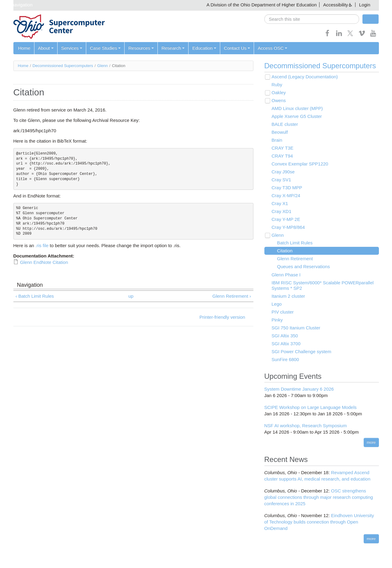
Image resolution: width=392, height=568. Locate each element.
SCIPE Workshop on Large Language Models (311, 407)
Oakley (279, 92)
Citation (285, 251)
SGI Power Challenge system (302, 351)
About (46, 48)
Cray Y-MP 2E (286, 219)
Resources (141, 48)
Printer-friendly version (222, 317)
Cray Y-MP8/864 (288, 227)
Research (173, 48)
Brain (277, 140)
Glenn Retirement (295, 259)
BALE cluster (285, 124)
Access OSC (272, 48)
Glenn (102, 66)
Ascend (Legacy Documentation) (305, 77)
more (371, 442)
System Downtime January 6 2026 (299, 389)
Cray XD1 (282, 211)
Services (72, 48)
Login (365, 5)
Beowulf (280, 132)
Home (24, 48)
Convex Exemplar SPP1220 (300, 164)
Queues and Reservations (304, 266)
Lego (277, 304)
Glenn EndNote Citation (44, 262)
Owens (279, 100)
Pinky (277, 320)
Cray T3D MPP (287, 188)
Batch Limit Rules (295, 243)
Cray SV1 (281, 180)
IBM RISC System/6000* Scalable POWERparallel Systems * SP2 (323, 285)
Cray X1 (280, 203)
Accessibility (336, 5)
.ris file (42, 245)
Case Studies (105, 48)
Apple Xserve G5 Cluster (297, 116)
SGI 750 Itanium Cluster (296, 328)
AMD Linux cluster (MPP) (297, 108)
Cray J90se (283, 172)
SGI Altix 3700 (286, 344)
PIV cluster (283, 312)
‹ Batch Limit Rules (35, 296)
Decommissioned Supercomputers (63, 66)
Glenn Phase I (286, 275)
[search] (312, 19)
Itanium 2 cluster (288, 296)
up (131, 296)
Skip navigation (17, 5)
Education (204, 48)
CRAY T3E (283, 148)
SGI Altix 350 (285, 336)
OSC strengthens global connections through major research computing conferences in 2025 (319, 497)
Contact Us (237, 48)
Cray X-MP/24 (286, 195)
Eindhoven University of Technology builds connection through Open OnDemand (319, 522)
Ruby (277, 85)
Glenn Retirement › (232, 296)
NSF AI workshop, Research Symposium (306, 426)
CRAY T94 (282, 156)
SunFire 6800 (285, 359)
